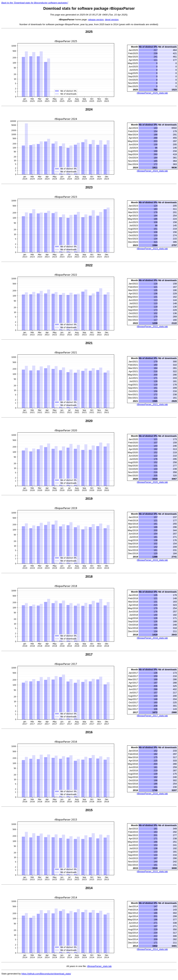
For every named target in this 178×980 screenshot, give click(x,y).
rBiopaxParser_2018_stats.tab (152, 638)
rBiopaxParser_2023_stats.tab (152, 249)
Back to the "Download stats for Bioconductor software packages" (35, 3)
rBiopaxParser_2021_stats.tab (152, 404)
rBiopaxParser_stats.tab (99, 966)
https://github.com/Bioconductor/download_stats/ (46, 974)
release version (96, 20)
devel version (112, 20)
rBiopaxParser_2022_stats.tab (152, 326)
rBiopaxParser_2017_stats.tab (152, 716)
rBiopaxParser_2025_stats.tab (152, 93)
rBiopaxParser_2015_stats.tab (152, 871)
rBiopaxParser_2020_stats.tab (152, 482)
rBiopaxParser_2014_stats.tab (152, 949)
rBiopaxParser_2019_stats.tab (152, 560)
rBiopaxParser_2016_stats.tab (152, 794)
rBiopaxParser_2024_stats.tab (152, 171)
